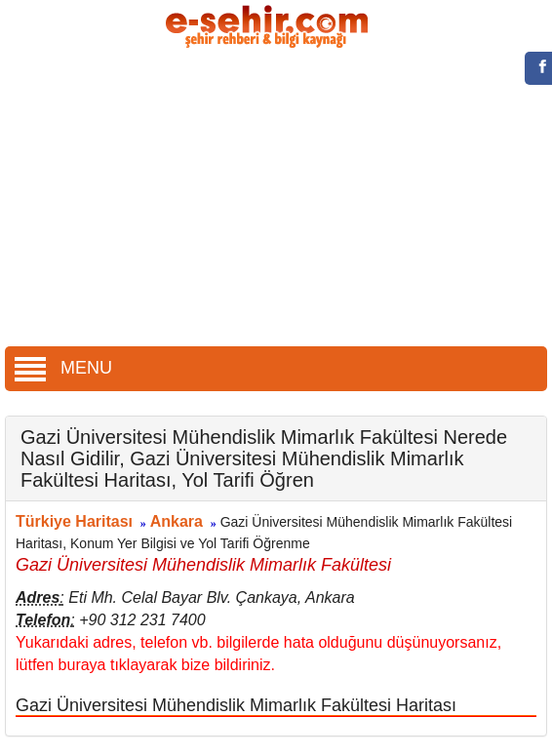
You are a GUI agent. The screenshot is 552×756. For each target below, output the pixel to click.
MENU (63, 368)
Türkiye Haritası (74, 521)
